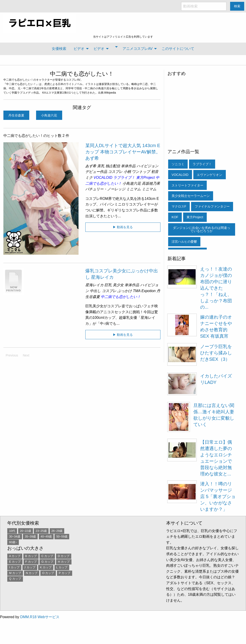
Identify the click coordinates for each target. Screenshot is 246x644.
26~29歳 (57, 531)
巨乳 (108, 285)
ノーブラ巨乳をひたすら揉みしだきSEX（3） (216, 353)
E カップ (15, 562)
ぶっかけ (125, 291)
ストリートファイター (187, 185)
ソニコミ (178, 164)
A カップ (15, 556)
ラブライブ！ (124, 178)
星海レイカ (94, 285)
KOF (175, 217)
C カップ (47, 556)
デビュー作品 (96, 172)
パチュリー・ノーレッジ (105, 189)
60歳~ (13, 542)
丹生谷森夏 (16, 115)
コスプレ (115, 172)
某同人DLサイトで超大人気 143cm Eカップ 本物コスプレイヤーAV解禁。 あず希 (123, 152)
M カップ (15, 573)
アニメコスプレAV (138, 49)
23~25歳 (41, 531)
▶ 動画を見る (123, 227)
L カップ (62, 567)
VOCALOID (103, 178)
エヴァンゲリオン (209, 175)
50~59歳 (62, 536)
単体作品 (128, 166)
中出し (95, 291)
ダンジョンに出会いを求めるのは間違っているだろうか (202, 229)
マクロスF (179, 206)
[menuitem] (59, 49)
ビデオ (79, 49)
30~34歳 (15, 536)
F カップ (31, 562)
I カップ (14, 567)
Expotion (148, 291)
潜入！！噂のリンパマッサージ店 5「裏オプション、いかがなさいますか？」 (218, 496)
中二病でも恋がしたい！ (82, 74)
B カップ (31, 556)
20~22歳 (26, 531)
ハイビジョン (148, 166)
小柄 (127, 172)
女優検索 (59, 49)
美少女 (118, 285)
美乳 (101, 166)
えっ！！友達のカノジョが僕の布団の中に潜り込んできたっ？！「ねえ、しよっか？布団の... (216, 288)
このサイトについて (178, 49)
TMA (137, 291)
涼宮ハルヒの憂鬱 (184, 242)
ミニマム (133, 189)
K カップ (46, 567)
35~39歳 (30, 536)
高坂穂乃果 (151, 183)
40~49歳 (46, 536)
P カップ (65, 573)
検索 (237, 6)
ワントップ (141, 172)
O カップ (48, 573)
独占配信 (113, 166)
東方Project (145, 178)
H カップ (64, 562)
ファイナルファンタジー (212, 206)
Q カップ (15, 579)
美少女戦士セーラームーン (191, 196)
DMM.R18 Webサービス (40, 617)
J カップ (30, 567)
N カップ (32, 573)
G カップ (47, 562)
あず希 (91, 166)
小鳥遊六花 (49, 115)
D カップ (64, 556)
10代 (12, 531)
